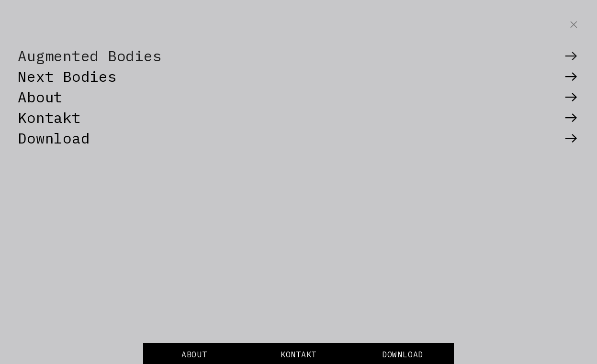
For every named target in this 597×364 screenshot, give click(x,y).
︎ (574, 25)
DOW (390, 354)
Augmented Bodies (90, 56)
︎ (571, 56)
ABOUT (194, 354)
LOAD (413, 354)
